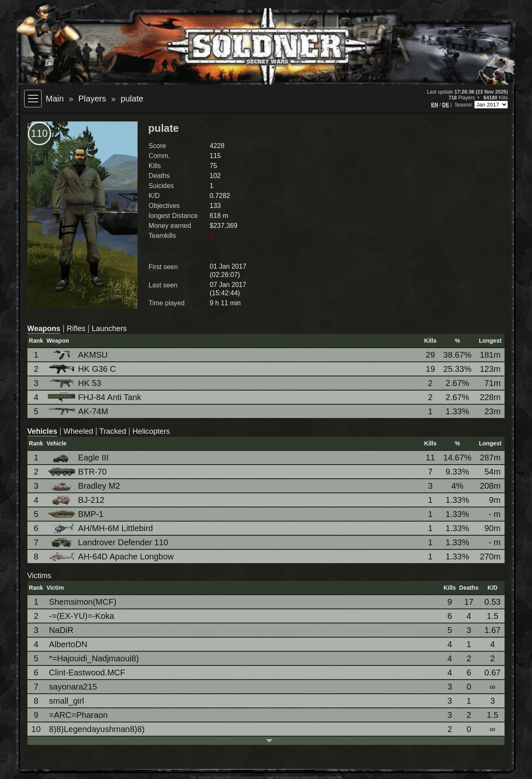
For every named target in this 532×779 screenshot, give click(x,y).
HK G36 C (83, 369)
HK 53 (75, 383)
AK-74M (79, 411)
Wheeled (78, 431)
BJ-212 (77, 500)
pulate (132, 99)
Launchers (109, 329)
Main (55, 99)
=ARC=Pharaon (78, 715)
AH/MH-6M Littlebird (101, 528)
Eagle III (79, 458)
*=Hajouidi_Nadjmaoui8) (94, 658)
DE (446, 105)
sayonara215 (73, 687)
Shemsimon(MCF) (83, 602)
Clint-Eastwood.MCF (87, 673)
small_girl (66, 701)
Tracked (113, 431)
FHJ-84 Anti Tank (95, 397)
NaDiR (61, 630)
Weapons (44, 329)
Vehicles (42, 431)
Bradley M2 (85, 486)
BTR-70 (78, 472)
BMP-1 (76, 514)
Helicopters (151, 431)
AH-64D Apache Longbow (111, 556)
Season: (464, 105)
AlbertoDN (68, 644)
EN (435, 105)
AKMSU (78, 355)
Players (92, 99)
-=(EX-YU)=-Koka (82, 616)
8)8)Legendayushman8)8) (97, 729)
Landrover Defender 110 (109, 543)
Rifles (76, 329)
